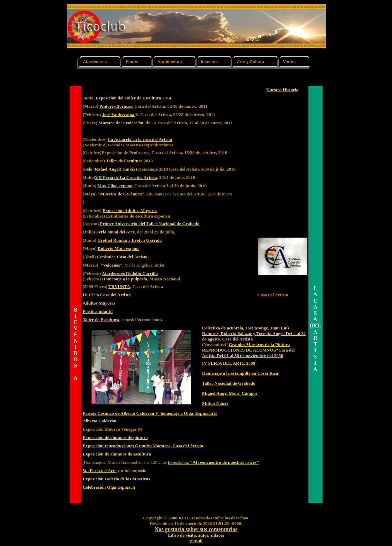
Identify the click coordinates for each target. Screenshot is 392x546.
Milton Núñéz (215, 403)
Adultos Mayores (99, 303)
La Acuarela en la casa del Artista (140, 139)
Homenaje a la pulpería (124, 279)
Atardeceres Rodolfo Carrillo (130, 273)
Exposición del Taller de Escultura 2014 (133, 98)
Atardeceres (95, 62)
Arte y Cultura (250, 62)
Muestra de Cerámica (121, 194)
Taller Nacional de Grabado (229, 383)
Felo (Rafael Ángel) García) (110, 169)
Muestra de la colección (121, 123)
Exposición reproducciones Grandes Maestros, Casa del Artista (143, 446)
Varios (289, 62)
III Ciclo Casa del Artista (107, 295)
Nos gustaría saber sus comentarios (196, 529)
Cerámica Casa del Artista (122, 257)
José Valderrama (119, 114)
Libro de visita (182, 535)
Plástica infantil (98, 311)
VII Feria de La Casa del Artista (126, 177)
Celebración (95, 487)
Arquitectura (169, 62)
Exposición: (213, 462)
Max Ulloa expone (115, 186)
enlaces (217, 535)
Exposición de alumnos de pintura (115, 437)
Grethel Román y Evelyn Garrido (130, 240)
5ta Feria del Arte (99, 471)
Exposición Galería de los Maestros (116, 479)
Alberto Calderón (99, 421)
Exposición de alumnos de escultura (117, 454)
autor (203, 535)
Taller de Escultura (124, 161)
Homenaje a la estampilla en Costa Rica (240, 373)
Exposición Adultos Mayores (130, 210)
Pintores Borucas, (116, 106)
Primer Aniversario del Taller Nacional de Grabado (149, 224)
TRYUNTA (119, 286)
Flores (132, 62)
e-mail (196, 541)
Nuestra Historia (282, 90)
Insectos (209, 62)
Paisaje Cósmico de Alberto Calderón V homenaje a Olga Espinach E (150, 413)
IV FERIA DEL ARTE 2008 (229, 363)
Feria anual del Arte (116, 232)
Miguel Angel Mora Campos (230, 393)
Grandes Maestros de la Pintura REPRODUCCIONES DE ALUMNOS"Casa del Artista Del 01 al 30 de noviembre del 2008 (248, 350)
